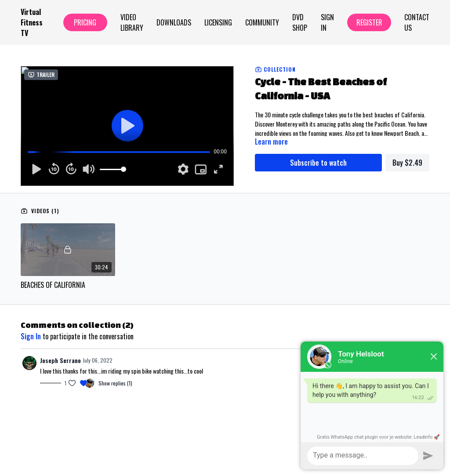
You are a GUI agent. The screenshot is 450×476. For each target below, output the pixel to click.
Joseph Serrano (60, 360)
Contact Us (417, 22)
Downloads (174, 22)
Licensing (218, 22)
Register (369, 22)
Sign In (327, 22)
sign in (31, 336)
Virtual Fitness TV (32, 22)
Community (262, 22)
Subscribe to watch (318, 163)
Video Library (132, 22)
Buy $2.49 (407, 163)
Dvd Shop (300, 22)
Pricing (85, 22)
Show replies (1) (115, 383)
